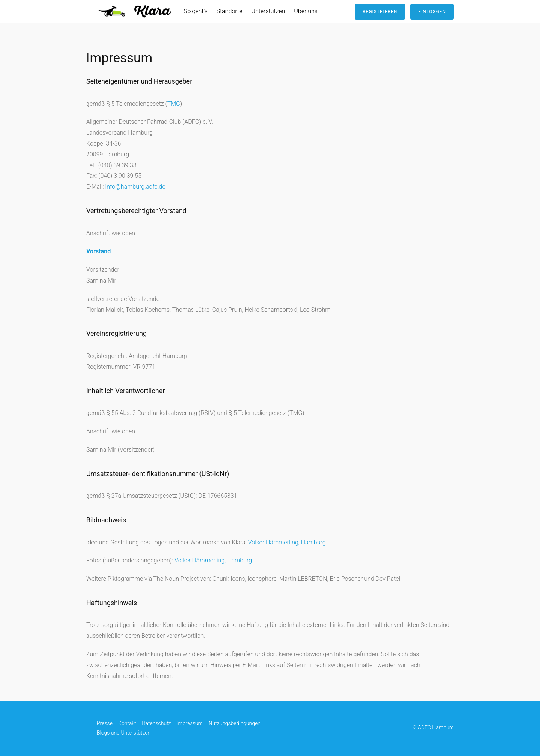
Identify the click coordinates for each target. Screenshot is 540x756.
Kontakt (127, 723)
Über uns (306, 11)
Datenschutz (156, 723)
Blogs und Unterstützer (123, 733)
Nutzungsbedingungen (235, 723)
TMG (174, 104)
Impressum (190, 723)
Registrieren (380, 12)
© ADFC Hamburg (433, 728)
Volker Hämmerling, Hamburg (287, 542)
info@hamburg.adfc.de (135, 187)
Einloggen (432, 12)
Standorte (229, 11)
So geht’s (196, 11)
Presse (105, 723)
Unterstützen (268, 11)
